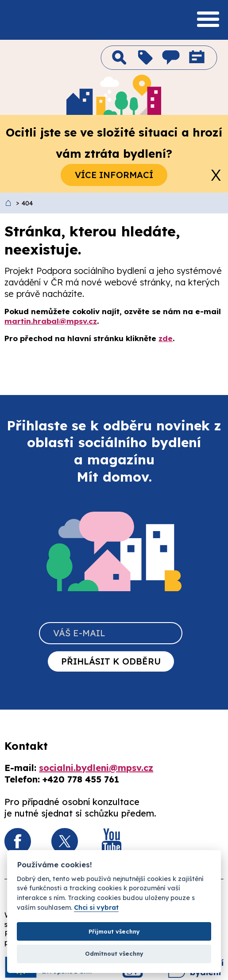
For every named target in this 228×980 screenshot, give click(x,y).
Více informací (114, 175)
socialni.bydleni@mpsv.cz (96, 768)
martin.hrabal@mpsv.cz (51, 321)
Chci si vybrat (96, 908)
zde (166, 338)
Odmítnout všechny (114, 953)
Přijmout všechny (114, 931)
